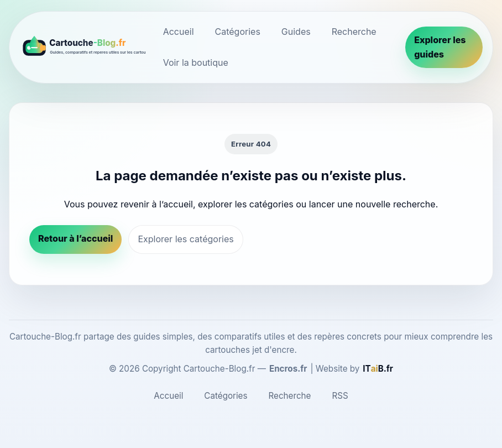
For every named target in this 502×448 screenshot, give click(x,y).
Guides (296, 32)
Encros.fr (288, 369)
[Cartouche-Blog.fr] (83, 47)
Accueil (179, 32)
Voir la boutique (196, 62)
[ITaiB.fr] (378, 369)
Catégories (238, 32)
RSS (340, 396)
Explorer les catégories (185, 239)
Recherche (354, 32)
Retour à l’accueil (75, 238)
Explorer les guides (440, 47)
